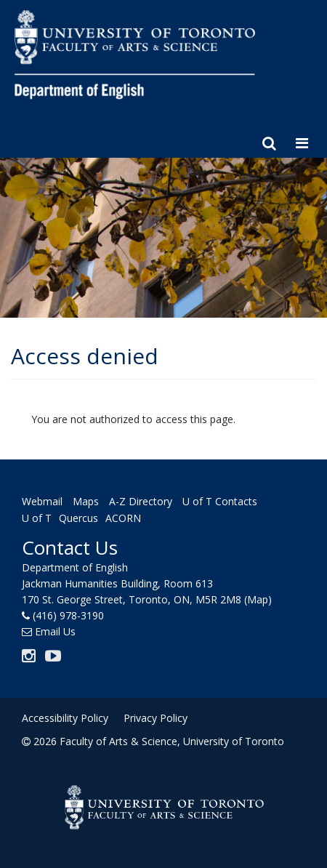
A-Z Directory (141, 502)
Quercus (78, 518)
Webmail (42, 502)
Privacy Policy (156, 718)
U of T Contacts (220, 502)
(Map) (258, 599)
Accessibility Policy (65, 718)
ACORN (123, 518)
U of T (37, 518)
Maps (86, 502)
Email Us (55, 631)
